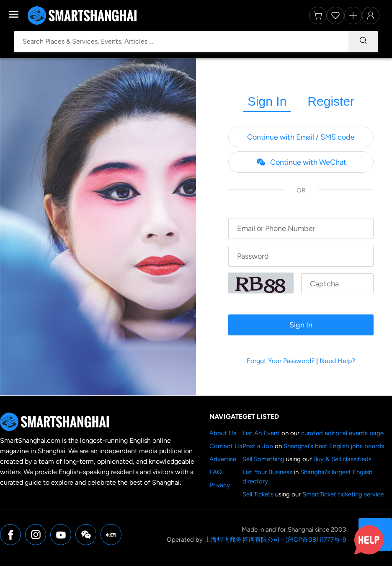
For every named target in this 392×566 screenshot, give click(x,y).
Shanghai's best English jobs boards (334, 446)
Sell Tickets (258, 494)
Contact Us (226, 446)
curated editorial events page (342, 433)
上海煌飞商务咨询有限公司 (242, 540)
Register (331, 101)
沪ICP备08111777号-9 (316, 540)
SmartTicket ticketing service (343, 494)
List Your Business (267, 472)
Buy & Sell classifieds (342, 459)
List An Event (261, 433)
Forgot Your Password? (281, 361)
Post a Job (258, 446)
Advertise (223, 459)
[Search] (363, 42)
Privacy (220, 485)
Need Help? (337, 361)
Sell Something (263, 459)
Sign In (267, 101)
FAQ (216, 472)
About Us (223, 433)
